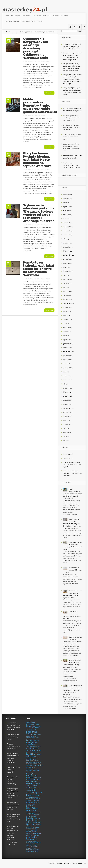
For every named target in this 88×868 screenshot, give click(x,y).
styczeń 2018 (67, 396)
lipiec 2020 (67, 364)
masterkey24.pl (35, 61)
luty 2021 (66, 336)
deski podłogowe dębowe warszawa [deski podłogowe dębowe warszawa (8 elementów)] (33, 758)
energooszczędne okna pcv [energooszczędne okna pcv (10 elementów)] (35, 766)
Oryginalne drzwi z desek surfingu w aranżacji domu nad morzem (71, 127)
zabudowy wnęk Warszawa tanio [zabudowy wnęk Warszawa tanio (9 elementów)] (33, 851)
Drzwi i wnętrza (16, 16)
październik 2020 (69, 352)
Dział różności (26, 16)
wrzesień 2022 (68, 259)
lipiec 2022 (67, 267)
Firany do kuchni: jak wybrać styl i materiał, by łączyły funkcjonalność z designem (72, 47)
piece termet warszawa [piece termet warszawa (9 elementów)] (33, 796)
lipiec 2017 (66, 420)
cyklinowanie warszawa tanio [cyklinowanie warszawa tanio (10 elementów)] (33, 749)
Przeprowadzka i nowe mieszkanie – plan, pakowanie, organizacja (24, 21)
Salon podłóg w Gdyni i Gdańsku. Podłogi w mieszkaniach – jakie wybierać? (14, 793)
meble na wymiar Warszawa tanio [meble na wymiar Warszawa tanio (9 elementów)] (34, 780)
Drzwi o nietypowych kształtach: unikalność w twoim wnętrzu (73, 639)
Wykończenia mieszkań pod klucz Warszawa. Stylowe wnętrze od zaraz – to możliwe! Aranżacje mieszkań (39, 213)
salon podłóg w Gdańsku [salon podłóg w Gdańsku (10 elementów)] (33, 823)
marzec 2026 (67, 199)
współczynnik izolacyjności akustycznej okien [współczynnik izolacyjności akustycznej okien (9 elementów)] (33, 832)
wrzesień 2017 (68, 412)
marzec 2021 (67, 332)
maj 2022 (66, 275)
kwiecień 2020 (68, 376)
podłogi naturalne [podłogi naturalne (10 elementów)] (33, 801)
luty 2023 (66, 239)
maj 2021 (66, 324)
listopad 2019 (67, 392)
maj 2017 (66, 428)
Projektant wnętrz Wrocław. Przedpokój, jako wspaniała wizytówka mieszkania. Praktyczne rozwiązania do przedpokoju (13, 835)
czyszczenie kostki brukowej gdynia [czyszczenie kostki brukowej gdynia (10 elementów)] (34, 754)
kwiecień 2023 (68, 231)
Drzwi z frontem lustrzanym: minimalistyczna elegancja (72, 521)
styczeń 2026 (68, 207)
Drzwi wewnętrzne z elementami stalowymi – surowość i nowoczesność (72, 165)
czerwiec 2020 (68, 368)
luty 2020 (66, 384)
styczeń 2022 (67, 291)
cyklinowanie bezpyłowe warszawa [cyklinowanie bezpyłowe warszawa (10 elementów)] (32, 743)
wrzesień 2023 (68, 227)
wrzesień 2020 (68, 356)
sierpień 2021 (67, 311)
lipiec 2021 (66, 316)
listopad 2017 (67, 404)
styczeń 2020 (68, 388)
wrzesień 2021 (68, 307)
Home (7, 16)
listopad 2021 (67, 299)
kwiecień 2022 (68, 279)
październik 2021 (68, 303)
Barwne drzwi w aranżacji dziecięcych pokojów (73, 570)
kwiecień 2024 (68, 223)
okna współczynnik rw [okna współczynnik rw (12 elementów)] (34, 792)
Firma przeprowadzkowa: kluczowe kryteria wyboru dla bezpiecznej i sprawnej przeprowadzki (73, 494)
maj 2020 (66, 372)
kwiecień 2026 (68, 195)
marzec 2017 (67, 436)
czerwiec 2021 (68, 320)
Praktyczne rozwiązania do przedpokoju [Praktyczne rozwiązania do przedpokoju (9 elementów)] (32, 809)
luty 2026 (66, 203)
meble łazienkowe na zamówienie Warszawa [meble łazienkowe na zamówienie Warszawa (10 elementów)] (33, 784)
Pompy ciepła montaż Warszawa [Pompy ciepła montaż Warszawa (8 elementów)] (33, 804)
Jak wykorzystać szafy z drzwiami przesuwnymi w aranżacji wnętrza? (71, 118)
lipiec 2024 (67, 219)
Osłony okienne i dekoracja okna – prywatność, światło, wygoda (51, 16)
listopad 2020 (68, 348)
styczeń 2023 (67, 243)
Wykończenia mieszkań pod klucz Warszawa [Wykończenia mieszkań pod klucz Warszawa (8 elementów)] (34, 843)
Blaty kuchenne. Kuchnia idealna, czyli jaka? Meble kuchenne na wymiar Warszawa (37, 160)
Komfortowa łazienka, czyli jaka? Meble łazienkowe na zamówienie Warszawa (39, 269)
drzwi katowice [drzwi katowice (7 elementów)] (30, 762)
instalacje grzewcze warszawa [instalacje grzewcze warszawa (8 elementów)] (32, 770)
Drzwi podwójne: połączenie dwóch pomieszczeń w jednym (72, 137)
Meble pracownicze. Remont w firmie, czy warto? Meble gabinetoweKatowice (40, 105)
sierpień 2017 (67, 416)
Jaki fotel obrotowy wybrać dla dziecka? (14, 770)
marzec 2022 (67, 283)
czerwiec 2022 (68, 271)
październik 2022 (69, 255)
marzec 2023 (67, 235)
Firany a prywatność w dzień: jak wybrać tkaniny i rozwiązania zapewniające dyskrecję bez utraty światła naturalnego (72, 79)
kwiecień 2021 (68, 328)
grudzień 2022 (68, 247)
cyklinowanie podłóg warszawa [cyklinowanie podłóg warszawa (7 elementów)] (33, 746)
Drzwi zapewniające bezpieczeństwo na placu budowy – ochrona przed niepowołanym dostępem (72, 690)
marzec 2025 (67, 211)
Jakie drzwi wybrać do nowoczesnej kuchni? (13, 737)
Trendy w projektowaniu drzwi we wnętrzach (14, 746)
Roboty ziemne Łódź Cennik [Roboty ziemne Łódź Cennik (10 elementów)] (33, 819)
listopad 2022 (68, 251)
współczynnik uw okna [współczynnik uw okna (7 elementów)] (31, 841)
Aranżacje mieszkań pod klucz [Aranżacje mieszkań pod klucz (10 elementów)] (33, 724)
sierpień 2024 (67, 215)
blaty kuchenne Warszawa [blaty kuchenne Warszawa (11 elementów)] (32, 732)
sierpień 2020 (67, 360)
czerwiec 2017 (68, 424)
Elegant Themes (63, 863)
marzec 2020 (67, 380)
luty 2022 (66, 287)
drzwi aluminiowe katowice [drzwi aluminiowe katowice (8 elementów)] (33, 760)
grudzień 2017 (68, 400)
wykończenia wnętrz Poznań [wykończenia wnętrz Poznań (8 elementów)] (33, 847)
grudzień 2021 (68, 295)
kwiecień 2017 (68, 432)
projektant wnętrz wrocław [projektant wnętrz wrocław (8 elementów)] (33, 815)
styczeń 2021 (67, 340)
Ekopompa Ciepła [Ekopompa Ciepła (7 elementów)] (36, 764)
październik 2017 (68, 408)
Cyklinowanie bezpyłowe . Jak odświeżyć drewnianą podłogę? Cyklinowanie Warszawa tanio (36, 48)
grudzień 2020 (68, 344)
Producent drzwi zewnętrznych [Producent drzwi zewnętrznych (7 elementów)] (33, 812)
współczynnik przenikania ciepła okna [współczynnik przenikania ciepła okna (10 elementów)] (33, 837)
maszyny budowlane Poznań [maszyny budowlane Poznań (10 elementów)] (32, 775)
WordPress (82, 863)
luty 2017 (66, 440)
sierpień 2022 (67, 263)
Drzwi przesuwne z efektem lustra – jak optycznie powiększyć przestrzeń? (14, 758)
